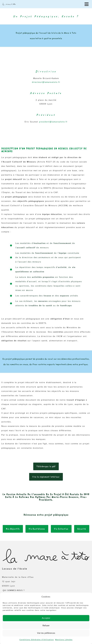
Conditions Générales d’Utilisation (37, 640)
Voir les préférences (46, 633)
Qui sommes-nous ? (14, 590)
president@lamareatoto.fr (53, 122)
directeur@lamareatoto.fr (46, 82)
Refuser (46, 626)
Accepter (46, 618)
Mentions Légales (64, 640)
